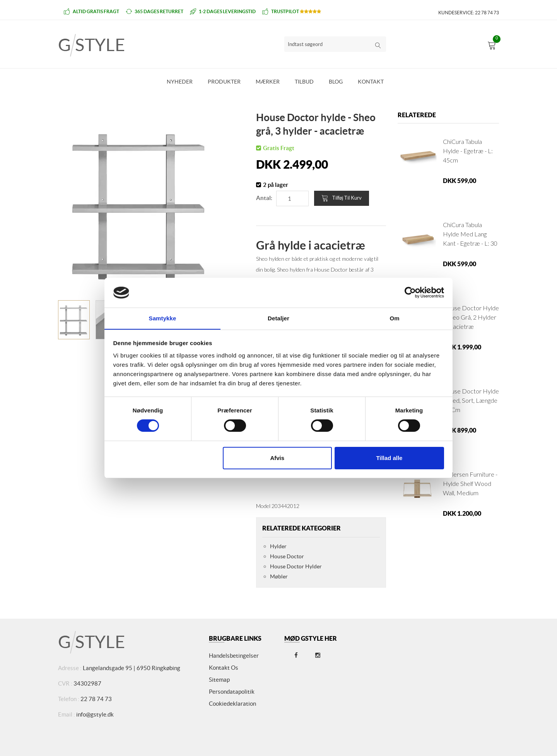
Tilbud (304, 82)
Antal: (264, 198)
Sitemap (219, 680)
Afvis (277, 458)
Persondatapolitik (232, 692)
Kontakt (371, 82)
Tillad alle (389, 458)
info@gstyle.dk (95, 714)
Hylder (278, 546)
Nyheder (180, 82)
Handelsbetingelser (234, 656)
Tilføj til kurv (342, 198)
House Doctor (287, 556)
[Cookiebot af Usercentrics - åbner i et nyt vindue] (410, 292)
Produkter (224, 82)
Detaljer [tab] (278, 318)
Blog (336, 82)
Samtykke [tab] (163, 318)
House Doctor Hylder (296, 566)
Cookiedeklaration (232, 704)
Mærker (268, 82)
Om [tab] (394, 318)
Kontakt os (224, 668)
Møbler (279, 576)
